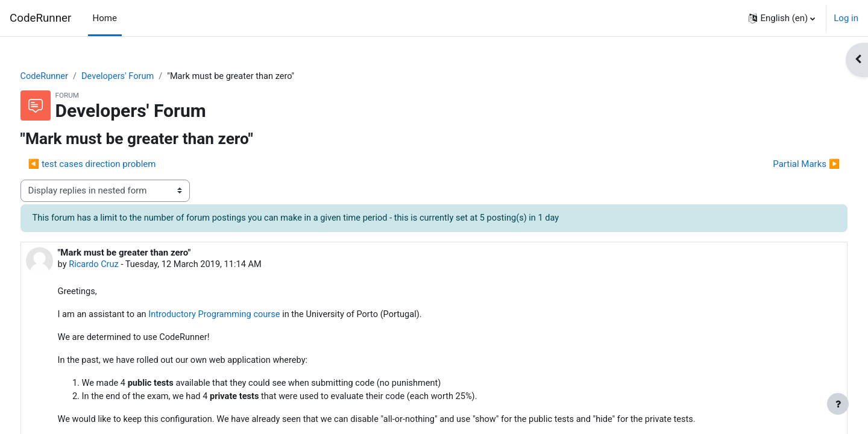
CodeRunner (40, 18)
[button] (782, 18)
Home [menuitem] (105, 18)
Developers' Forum (143, 77)
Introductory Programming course (241, 316)
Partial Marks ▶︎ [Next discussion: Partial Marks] (784, 165)
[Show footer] (838, 404)
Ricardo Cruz (117, 265)
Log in (846, 18)
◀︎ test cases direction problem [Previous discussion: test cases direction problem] (115, 165)
